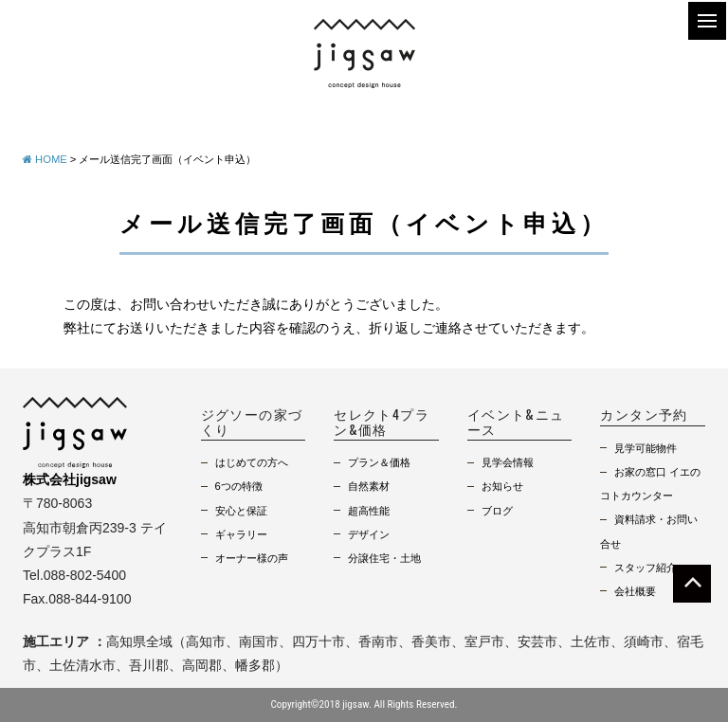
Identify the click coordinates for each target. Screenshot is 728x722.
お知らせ (502, 486)
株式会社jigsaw (70, 479)
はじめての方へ (252, 462)
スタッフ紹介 (646, 568)
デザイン (369, 534)
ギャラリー (241, 534)
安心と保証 (241, 511)
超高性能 (369, 511)
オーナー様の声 (252, 558)
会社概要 (635, 591)
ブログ (497, 511)
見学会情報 (508, 462)
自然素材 (369, 486)
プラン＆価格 (379, 462)
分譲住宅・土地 (384, 558)
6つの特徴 (239, 486)
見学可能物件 (646, 448)
